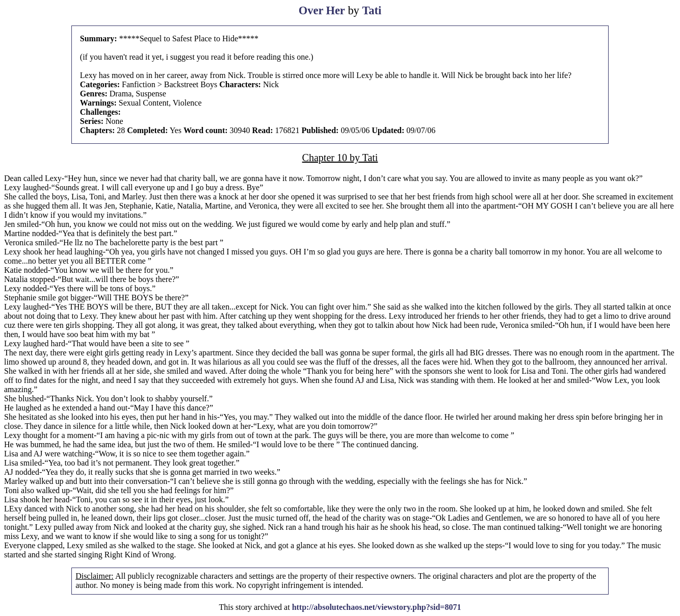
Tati (372, 10)
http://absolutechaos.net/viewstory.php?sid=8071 (377, 607)
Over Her (322, 10)
